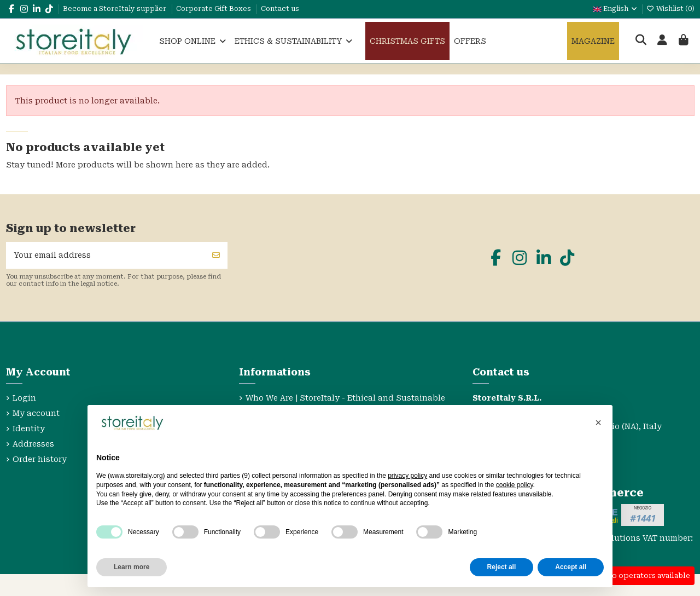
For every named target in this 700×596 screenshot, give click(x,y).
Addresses (33, 444)
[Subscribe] (216, 255)
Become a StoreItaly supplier (115, 9)
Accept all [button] (571, 567)
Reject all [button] (502, 567)
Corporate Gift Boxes (214, 9)
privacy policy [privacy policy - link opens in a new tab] (407, 476)
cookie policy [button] (515, 485)
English (616, 9)
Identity (29, 429)
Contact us (280, 9)
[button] (598, 423)
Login (24, 398)
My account (36, 413)
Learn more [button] (132, 567)
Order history (40, 459)
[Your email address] (106, 255)
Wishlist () (670, 9)
